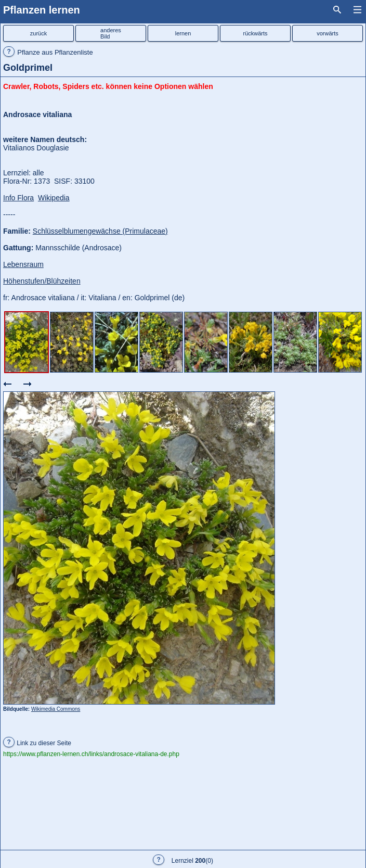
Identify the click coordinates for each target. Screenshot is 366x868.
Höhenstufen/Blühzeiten (42, 281)
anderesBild (111, 33)
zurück (38, 33)
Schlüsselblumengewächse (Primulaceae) (100, 231)
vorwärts (328, 33)
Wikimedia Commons (56, 709)
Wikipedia (54, 198)
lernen (183, 33)
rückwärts (255, 33)
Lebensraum (23, 264)
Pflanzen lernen (42, 10)
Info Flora (18, 198)
